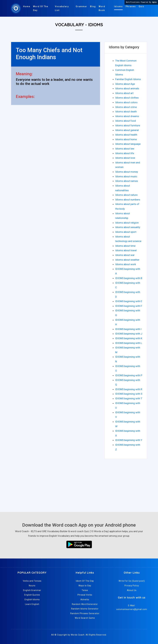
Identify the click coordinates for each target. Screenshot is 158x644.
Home (27, 6)
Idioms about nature (126, 195)
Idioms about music (126, 176)
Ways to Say (85, 586)
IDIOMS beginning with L (129, 343)
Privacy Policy (132, 586)
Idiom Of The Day (85, 581)
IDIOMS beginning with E (129, 301)
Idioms (118, 6)
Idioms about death (126, 112)
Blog (93, 6)
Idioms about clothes (127, 98)
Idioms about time (125, 246)
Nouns (32, 586)
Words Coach (78, 635)
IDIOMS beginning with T (129, 398)
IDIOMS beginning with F (129, 306)
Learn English (32, 604)
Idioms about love (125, 158)
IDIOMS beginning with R (129, 389)
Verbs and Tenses (32, 581)
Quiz (141, 6)
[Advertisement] (79, 484)
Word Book (102, 8)
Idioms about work (126, 264)
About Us (132, 590)
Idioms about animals (127, 88)
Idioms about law (125, 149)
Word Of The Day (41, 8)
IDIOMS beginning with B (129, 278)
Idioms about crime (126, 107)
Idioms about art (124, 93)
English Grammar (32, 590)
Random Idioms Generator (85, 609)
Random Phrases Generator (85, 613)
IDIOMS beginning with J (129, 334)
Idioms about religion (127, 223)
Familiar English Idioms (128, 79)
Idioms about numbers (128, 200)
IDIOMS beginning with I (128, 329)
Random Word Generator (85, 604)
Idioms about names (127, 181)
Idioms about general (127, 130)
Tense (85, 590)
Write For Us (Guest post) (132, 581)
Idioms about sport (126, 232)
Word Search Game (85, 618)
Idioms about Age (125, 84)
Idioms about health (126, 135)
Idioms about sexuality (128, 227)
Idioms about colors (126, 102)
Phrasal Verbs (85, 595)
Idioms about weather (127, 260)
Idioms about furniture (128, 125)
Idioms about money (127, 172)
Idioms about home (126, 139)
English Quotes (32, 595)
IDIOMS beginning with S (129, 394)
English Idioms (32, 599)
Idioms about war (125, 255)
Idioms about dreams (127, 116)
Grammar (81, 6)
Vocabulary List (62, 8)
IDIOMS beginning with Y (129, 440)
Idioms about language (128, 144)
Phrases (131, 6)
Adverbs (85, 599)
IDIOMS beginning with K (129, 338)
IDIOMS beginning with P (129, 375)
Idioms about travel (126, 250)
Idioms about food (126, 121)
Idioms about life (125, 153)
